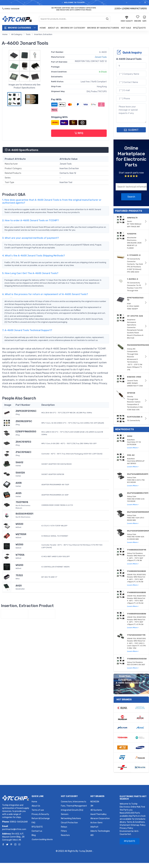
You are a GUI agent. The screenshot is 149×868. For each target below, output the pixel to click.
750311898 (22, 502)
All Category (17, 34)
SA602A (20, 473)
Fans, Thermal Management (74, 806)
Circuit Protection (69, 823)
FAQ (33, 823)
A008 (19, 483)
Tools (28, 34)
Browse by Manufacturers (103, 28)
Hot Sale (126, 28)
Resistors (65, 835)
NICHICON (95, 802)
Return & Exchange (41, 818)
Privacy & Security (40, 814)
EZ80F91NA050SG (26, 432)
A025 (19, 493)
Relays (64, 827)
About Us (53, 28)
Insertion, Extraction (43, 34)
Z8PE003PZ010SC (26, 411)
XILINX (89, 851)
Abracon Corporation (100, 818)
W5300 (19, 545)
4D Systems (96, 810)
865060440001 (24, 514)
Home (43, 28)
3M (92, 806)
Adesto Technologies (100, 831)
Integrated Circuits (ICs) (72, 810)
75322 (19, 575)
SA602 (19, 462)
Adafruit (94, 827)
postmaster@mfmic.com (14, 829)
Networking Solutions (71, 818)
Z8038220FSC (24, 421)
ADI (92, 835)
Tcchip (82, 851)
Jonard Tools (101, 57)
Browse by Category (73, 28)
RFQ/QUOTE (139, 28)
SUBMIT (131, 130)
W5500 (19, 524)
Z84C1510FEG (23, 442)
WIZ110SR (21, 534)
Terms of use (38, 810)
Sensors (65, 814)
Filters (64, 831)
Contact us (37, 831)
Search (131, 197)
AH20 (19, 586)
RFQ (79, 133)
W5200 (19, 565)
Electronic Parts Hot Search (133, 798)
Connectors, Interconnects (74, 802)
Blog (34, 835)
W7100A (20, 555)
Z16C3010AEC (23, 452)
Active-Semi (96, 823)
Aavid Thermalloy (98, 814)
